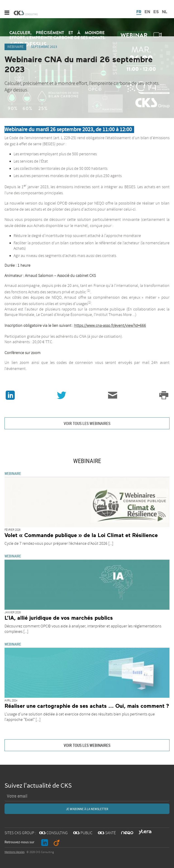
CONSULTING (53, 833)
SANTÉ (107, 833)
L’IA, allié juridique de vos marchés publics (59, 618)
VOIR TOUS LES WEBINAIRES (87, 423)
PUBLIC (83, 833)
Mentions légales (14, 852)
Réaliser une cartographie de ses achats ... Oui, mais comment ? (87, 706)
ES (156, 12)
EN (147, 12)
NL (165, 12)
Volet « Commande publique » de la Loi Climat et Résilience (81, 535)
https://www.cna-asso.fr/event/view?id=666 (110, 326)
